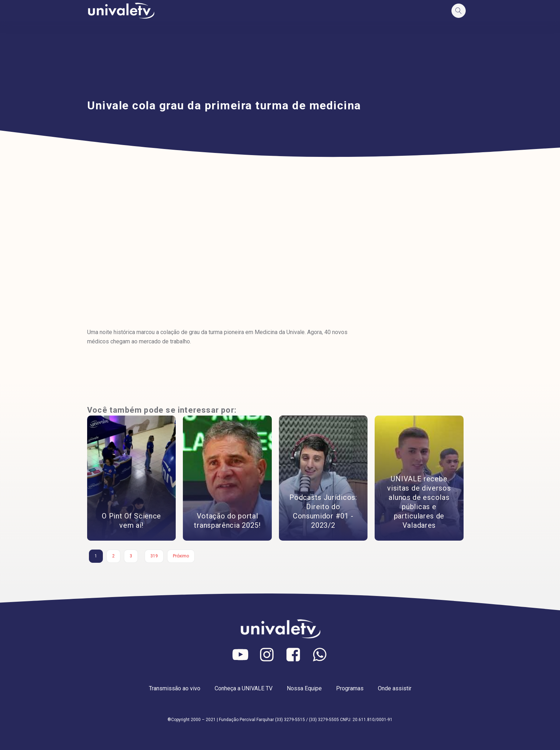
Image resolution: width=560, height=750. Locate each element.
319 (154, 556)
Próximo (181, 556)
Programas (350, 688)
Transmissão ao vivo (175, 688)
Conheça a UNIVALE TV (244, 688)
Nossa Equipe (304, 688)
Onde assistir (395, 688)
